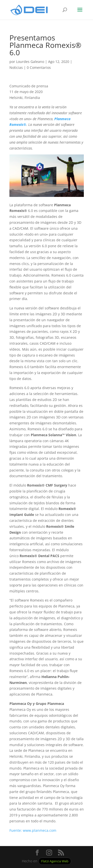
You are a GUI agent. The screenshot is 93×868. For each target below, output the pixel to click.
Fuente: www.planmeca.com (33, 830)
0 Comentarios (39, 67)
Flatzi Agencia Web (55, 861)
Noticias (16, 67)
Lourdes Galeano (30, 62)
